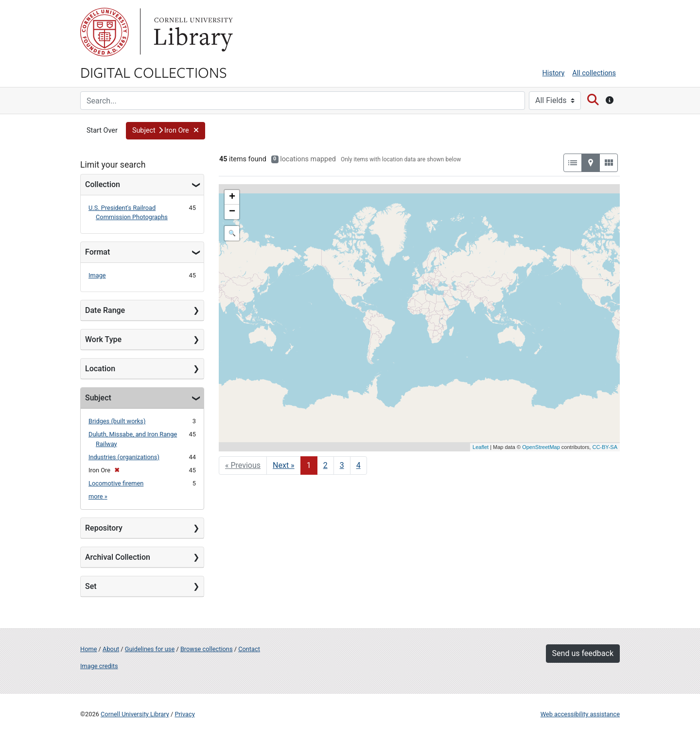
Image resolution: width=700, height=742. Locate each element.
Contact (249, 649)
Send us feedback (583, 653)
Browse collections (207, 649)
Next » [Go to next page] (284, 465)
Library (192, 32)
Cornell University (105, 32)
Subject (98, 398)
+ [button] (232, 197)
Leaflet (481, 447)
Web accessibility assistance (580, 714)
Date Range (105, 310)
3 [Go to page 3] (342, 465)
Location (100, 369)
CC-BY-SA (605, 447)
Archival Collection (118, 557)
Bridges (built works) (117, 421)
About (111, 649)
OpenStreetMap (541, 447)
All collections (594, 73)
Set (91, 586)
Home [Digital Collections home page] (88, 649)
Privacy (184, 714)
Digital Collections (154, 72)
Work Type (103, 339)
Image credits (99, 666)
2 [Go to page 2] (325, 465)
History (554, 73)
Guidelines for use (150, 649)
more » (98, 496)
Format (97, 252)
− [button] (232, 212)
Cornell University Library (135, 714)
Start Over (102, 130)
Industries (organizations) (124, 457)
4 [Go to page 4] (359, 465)
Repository (104, 528)
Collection (103, 184)
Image (97, 275)
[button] (166, 131)
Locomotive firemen (116, 483)
